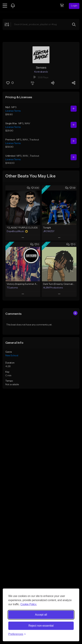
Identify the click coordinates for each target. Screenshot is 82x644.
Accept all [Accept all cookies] (41, 615)
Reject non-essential (41, 626)
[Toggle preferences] (17, 634)
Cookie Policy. (29, 604)
